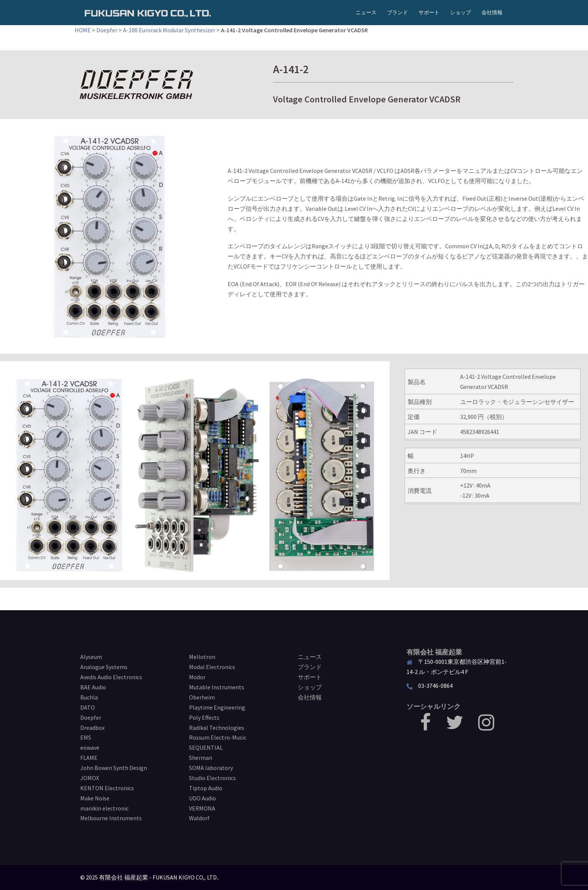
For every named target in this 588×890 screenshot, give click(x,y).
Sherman (201, 758)
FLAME (89, 758)
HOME (83, 30)
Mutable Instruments (217, 687)
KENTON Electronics (107, 788)
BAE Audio (93, 687)
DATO (88, 707)
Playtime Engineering (217, 707)
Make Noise (95, 798)
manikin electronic (104, 808)
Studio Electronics (212, 778)
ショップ (460, 12)
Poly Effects (204, 717)
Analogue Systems (104, 667)
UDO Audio (202, 798)
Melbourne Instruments (111, 818)
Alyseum (91, 657)
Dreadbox (92, 728)
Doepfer (107, 30)
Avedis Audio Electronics (111, 677)
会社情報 (492, 12)
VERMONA (202, 808)
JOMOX (90, 778)
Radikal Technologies (217, 728)
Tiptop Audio (206, 788)
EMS (86, 737)
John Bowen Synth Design (114, 768)
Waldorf (199, 818)
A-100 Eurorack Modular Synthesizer (169, 30)
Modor (197, 677)
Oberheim (202, 697)
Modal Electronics (212, 667)
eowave (90, 747)
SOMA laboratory (211, 768)
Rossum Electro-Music (218, 737)
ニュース (366, 12)
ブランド (397, 12)
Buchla (89, 697)
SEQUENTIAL (206, 747)
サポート (429, 12)
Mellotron (202, 657)
